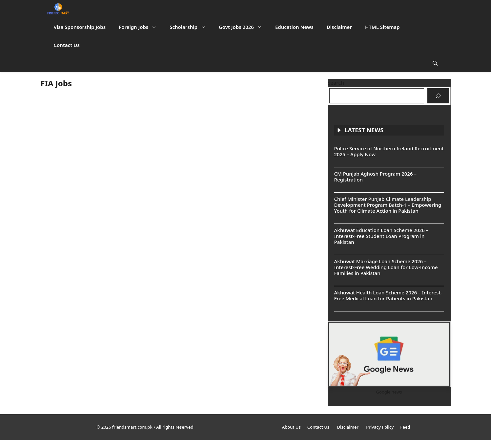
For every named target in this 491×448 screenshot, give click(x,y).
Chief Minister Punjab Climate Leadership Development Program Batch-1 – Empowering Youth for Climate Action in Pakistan (388, 205)
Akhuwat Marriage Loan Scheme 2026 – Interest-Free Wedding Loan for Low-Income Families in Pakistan (386, 267)
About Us (291, 427)
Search (336, 83)
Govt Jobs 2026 (244, 27)
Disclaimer (339, 27)
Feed (405, 427)
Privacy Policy (380, 427)
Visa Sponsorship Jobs (80, 27)
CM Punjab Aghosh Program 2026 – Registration (375, 177)
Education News (294, 27)
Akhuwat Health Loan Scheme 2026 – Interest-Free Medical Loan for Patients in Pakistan (388, 295)
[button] (435, 63)
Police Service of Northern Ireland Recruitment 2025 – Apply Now (389, 151)
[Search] (438, 96)
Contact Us (67, 45)
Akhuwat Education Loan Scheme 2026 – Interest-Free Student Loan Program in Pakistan (381, 236)
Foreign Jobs (141, 27)
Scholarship (191, 27)
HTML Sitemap (382, 27)
